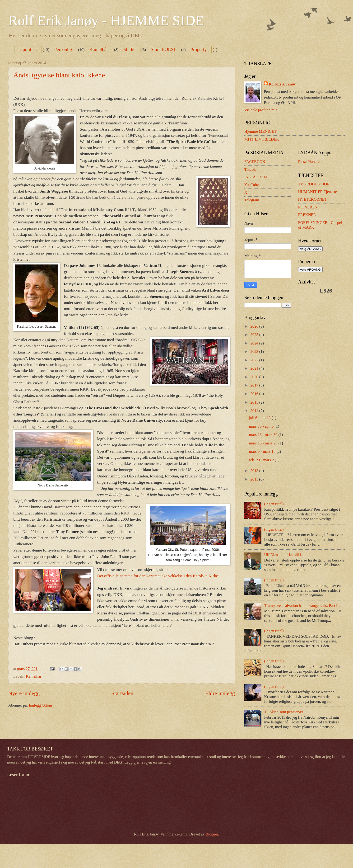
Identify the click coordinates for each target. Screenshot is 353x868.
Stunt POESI (163, 49)
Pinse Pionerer (310, 162)
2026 (255, 326)
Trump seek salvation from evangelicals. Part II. (302, 606)
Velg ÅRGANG (310, 249)
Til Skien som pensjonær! (284, 712)
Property (199, 49)
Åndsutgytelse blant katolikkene (59, 75)
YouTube (251, 185)
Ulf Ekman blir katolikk (283, 555)
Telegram (252, 200)
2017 (255, 385)
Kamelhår (99, 49)
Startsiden (122, 693)
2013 (255, 471)
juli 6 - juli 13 (260, 418)
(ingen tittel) (274, 504)
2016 (255, 394)
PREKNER (307, 215)
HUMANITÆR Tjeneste (318, 192)
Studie (129, 49)
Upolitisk (28, 49)
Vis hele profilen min (261, 110)
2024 (255, 343)
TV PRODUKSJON (314, 184)
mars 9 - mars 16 (263, 451)
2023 (255, 351)
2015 (255, 402)
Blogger (212, 834)
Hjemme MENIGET (260, 131)
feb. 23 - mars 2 (262, 460)
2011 (255, 479)
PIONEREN (308, 207)
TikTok (250, 169)
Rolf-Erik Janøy (282, 84)
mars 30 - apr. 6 (262, 426)
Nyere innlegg (24, 693)
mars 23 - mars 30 (264, 435)
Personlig (63, 49)
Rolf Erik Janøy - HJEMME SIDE (106, 20)
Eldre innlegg (220, 693)
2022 (255, 360)
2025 (255, 335)
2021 (255, 368)
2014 (255, 411)
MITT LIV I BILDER (262, 139)
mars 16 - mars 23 (264, 443)
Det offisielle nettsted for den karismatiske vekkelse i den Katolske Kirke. (158, 576)
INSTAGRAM (256, 177)
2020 (255, 377)
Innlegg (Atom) (41, 705)
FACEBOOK (255, 162)
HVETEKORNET (313, 199)
